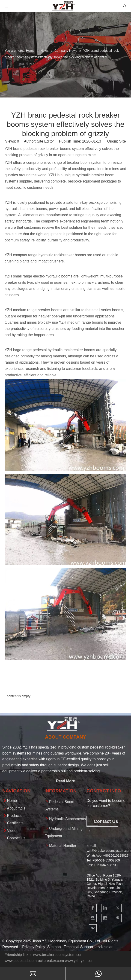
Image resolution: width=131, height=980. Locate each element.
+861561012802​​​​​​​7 (116, 855)
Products (14, 816)
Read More (65, 781)
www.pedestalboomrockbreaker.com (34, 961)
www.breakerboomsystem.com (58, 955)
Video (12, 831)
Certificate (15, 823)
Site (122, 141)
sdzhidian (106, 947)
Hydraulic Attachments (67, 819)
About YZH (16, 808)
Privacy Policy (34, 947)
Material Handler (63, 846)
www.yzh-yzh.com (80, 961)
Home (12, 801)
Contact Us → (102, 826)
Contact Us (16, 838)
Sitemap (54, 947)
